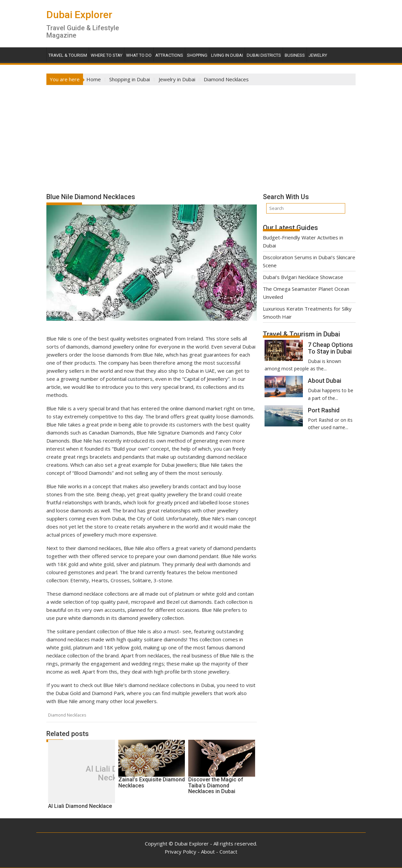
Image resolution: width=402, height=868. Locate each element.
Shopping (197, 55)
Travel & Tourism (68, 55)
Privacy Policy (180, 852)
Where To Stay (107, 55)
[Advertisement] (201, 136)
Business (295, 55)
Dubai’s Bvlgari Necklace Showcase (303, 277)
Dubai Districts (264, 55)
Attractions (169, 55)
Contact (228, 852)
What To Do (139, 55)
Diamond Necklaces (67, 715)
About (208, 852)
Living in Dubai (227, 55)
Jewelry (318, 55)
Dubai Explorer (79, 15)
